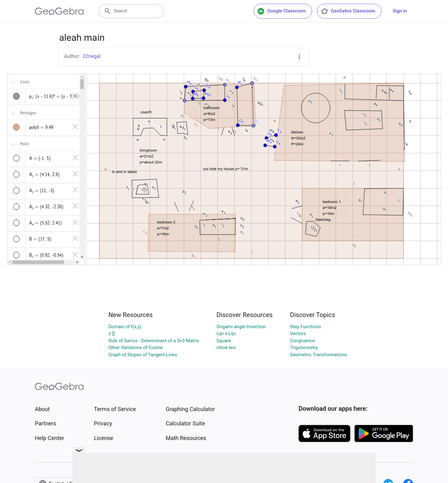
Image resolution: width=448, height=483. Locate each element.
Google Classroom (282, 11)
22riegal (92, 56)
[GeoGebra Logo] (59, 11)
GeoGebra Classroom (348, 11)
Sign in (400, 11)
